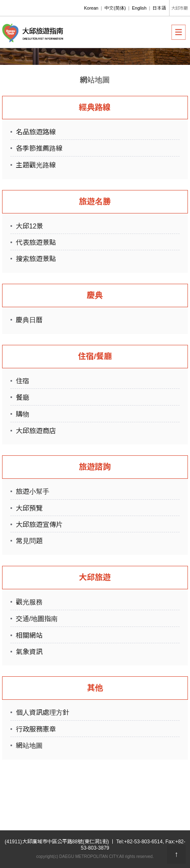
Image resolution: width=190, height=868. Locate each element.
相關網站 (29, 636)
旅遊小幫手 (33, 492)
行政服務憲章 (36, 729)
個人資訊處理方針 (43, 713)
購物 (23, 414)
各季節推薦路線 (39, 148)
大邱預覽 (29, 508)
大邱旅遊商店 (36, 431)
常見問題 (29, 541)
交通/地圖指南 (37, 619)
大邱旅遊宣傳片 (39, 525)
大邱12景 (30, 226)
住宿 (23, 381)
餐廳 (23, 397)
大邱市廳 (180, 8)
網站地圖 (29, 746)
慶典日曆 (29, 320)
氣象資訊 (29, 652)
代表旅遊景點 (36, 243)
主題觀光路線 (36, 165)
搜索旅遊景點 (36, 259)
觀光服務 (29, 602)
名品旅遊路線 (36, 132)
